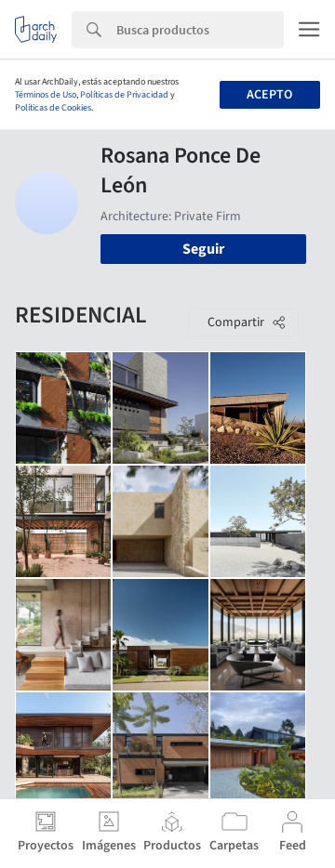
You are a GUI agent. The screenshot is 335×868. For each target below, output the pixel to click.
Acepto (269, 95)
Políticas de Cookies (53, 108)
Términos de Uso (46, 95)
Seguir (203, 249)
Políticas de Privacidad (124, 95)
